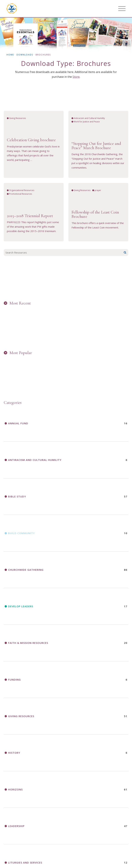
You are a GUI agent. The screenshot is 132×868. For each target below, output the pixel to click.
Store (76, 77)
